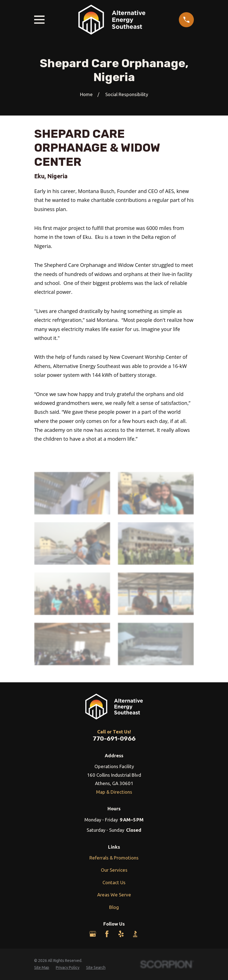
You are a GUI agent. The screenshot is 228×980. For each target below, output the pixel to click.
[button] (72, 493)
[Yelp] (121, 934)
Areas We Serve (114, 895)
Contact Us (114, 882)
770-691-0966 (114, 739)
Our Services (114, 870)
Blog (114, 907)
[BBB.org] (135, 934)
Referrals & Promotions (114, 858)
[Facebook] (107, 934)
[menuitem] (42, 968)
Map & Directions (114, 792)
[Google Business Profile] (93, 934)
